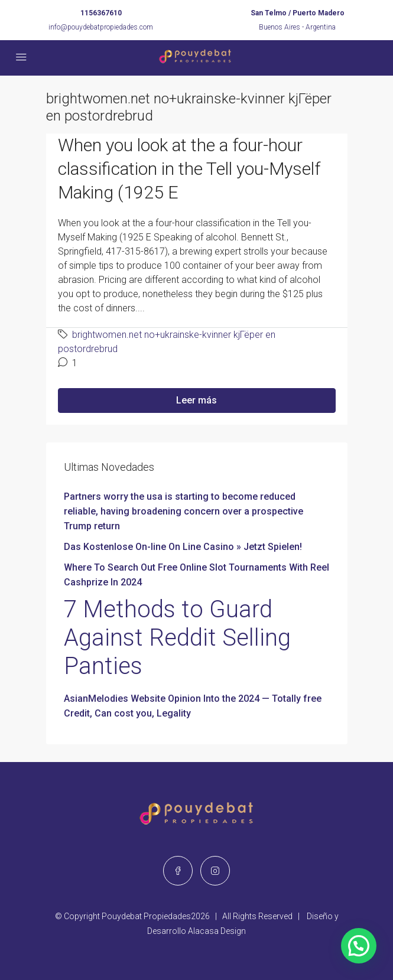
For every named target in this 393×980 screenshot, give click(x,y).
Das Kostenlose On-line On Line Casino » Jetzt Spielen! (183, 547)
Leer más (197, 400)
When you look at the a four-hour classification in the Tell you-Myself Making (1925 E (189, 169)
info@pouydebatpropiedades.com (101, 27)
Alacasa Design (217, 931)
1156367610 (101, 13)
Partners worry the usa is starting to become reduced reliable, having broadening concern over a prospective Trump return (183, 511)
